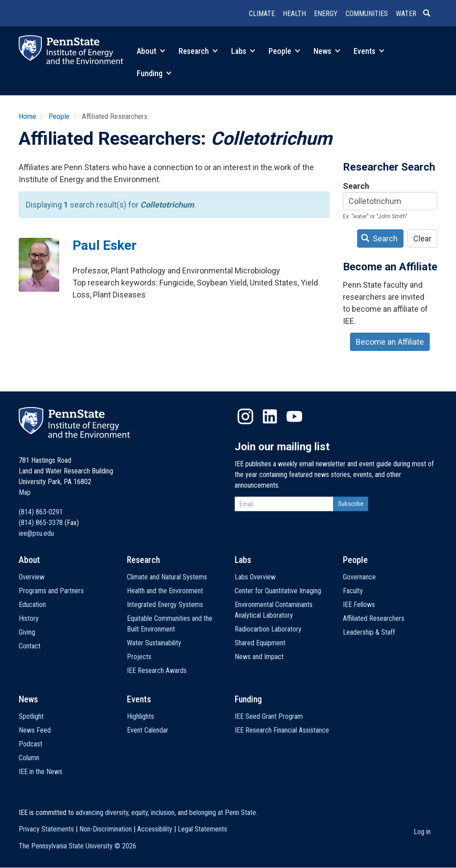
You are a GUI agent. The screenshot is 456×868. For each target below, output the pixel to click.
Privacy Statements (46, 829)
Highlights (140, 716)
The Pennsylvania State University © (77, 846)
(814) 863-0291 (41, 512)
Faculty (353, 591)
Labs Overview (255, 577)
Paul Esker (105, 245)
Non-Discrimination (106, 829)
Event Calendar (148, 730)
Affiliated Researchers (374, 618)
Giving (27, 632)
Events (369, 51)
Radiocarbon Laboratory (268, 629)
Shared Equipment (260, 643)
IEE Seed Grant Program (269, 716)
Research (198, 51)
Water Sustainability (154, 643)
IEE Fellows (359, 605)
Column (29, 758)
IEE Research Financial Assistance (282, 730)
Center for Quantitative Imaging (278, 591)
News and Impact (259, 657)
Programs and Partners (51, 591)
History (29, 618)
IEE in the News (41, 772)
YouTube (294, 416)
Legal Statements (202, 829)
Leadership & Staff (369, 632)
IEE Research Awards (157, 670)
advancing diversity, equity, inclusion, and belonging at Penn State (166, 813)
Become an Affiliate (390, 342)
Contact (30, 646)
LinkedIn (270, 416)
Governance (359, 577)
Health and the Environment (165, 591)
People (284, 51)
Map (25, 492)
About (151, 51)
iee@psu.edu (36, 533)
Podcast (31, 744)
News (327, 51)
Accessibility (155, 829)
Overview (32, 577)
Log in (422, 832)
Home (27, 116)
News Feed (35, 730)
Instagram (245, 416)
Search (356, 186)
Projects (139, 657)
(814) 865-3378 (41, 523)
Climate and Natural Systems (167, 577)
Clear (422, 238)
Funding (154, 73)
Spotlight (31, 716)
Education (32, 605)
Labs (243, 51)
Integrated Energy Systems (165, 605)
